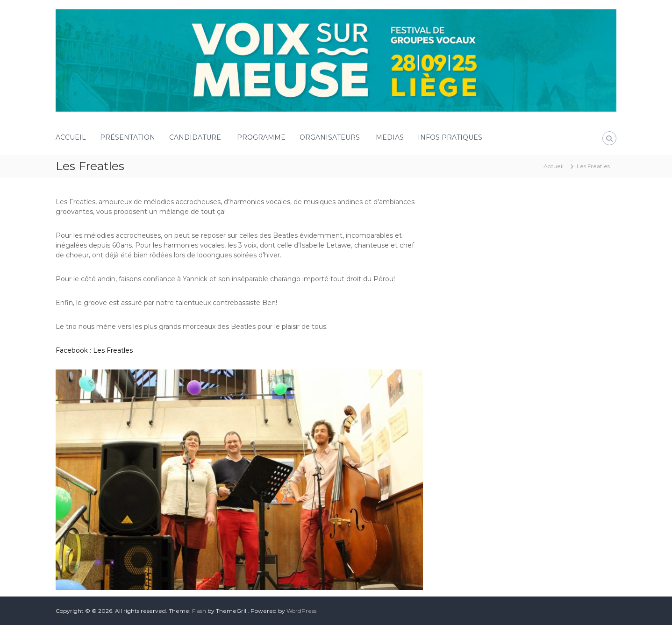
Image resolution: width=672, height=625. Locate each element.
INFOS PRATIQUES (451, 137)
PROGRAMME (261, 137)
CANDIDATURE (196, 137)
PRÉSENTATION (128, 137)
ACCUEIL (71, 137)
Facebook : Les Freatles (94, 350)
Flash (199, 611)
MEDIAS (390, 137)
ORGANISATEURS (331, 137)
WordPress (301, 611)
